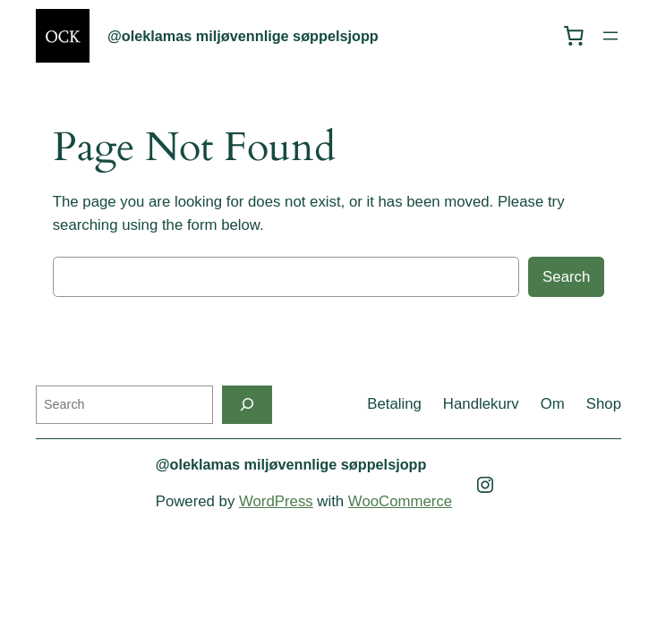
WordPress (276, 501)
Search (566, 277)
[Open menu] (610, 36)
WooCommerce (400, 501)
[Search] (247, 405)
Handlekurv (481, 404)
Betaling (394, 404)
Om (553, 404)
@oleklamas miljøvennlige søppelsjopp (243, 36)
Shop (604, 404)
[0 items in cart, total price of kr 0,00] (574, 36)
